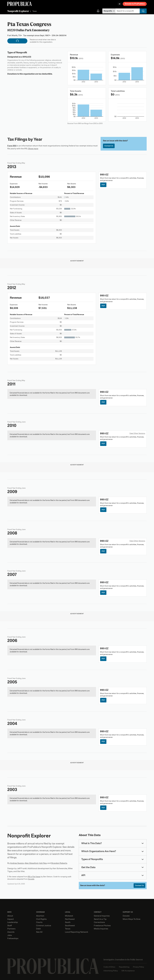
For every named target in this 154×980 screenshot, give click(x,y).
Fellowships (13, 938)
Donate (126, 916)
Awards (11, 932)
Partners (11, 929)
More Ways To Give (132, 919)
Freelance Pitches (102, 926)
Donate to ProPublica (135, 4)
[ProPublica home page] (53, 966)
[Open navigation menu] (120, 4)
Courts (39, 922)
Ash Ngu (43, 863)
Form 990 (12, 146)
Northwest (70, 919)
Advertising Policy (111, 971)
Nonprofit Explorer (18, 11)
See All (39, 932)
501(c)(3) (27, 57)
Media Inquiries (101, 929)
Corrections (99, 922)
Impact (11, 919)
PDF (103, 185)
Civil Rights (41, 919)
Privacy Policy (138, 967)
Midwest (69, 916)
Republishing (124, 967)
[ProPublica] (20, 4)
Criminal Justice (44, 926)
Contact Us (109, 146)
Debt (38, 929)
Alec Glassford (31, 863)
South (68, 922)
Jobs (10, 935)
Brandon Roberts (59, 863)
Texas (35, 11)
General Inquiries (102, 916)
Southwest (70, 926)
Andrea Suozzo (17, 863)
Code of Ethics (109, 967)
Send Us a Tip (100, 919)
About (10, 916)
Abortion (40, 916)
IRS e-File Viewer (34, 877)
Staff (10, 926)
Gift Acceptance (128, 971)
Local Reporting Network (76, 932)
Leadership (13, 922)
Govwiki (31, 879)
